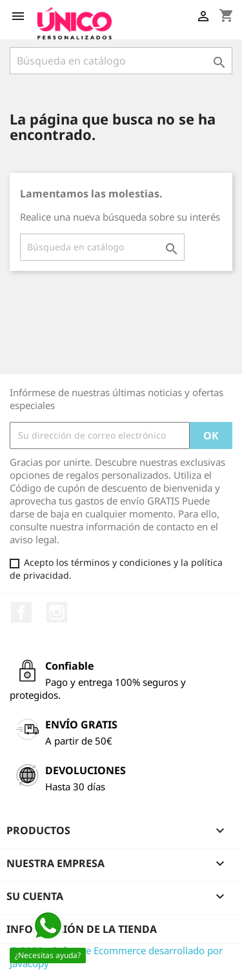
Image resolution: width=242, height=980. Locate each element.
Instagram (57, 612)
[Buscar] (121, 61)
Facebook (21, 612)
